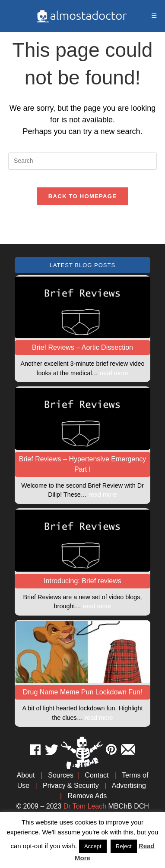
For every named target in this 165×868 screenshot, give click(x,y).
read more (114, 373)
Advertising (129, 786)
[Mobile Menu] (154, 16)
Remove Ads (87, 796)
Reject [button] (124, 846)
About (26, 775)
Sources (61, 775)
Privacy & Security (71, 786)
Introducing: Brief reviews (82, 581)
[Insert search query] (82, 161)
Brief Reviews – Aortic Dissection (82, 347)
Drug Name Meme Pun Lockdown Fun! (83, 692)
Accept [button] (93, 846)
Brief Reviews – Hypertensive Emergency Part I (82, 464)
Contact (97, 775)
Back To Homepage (82, 196)
